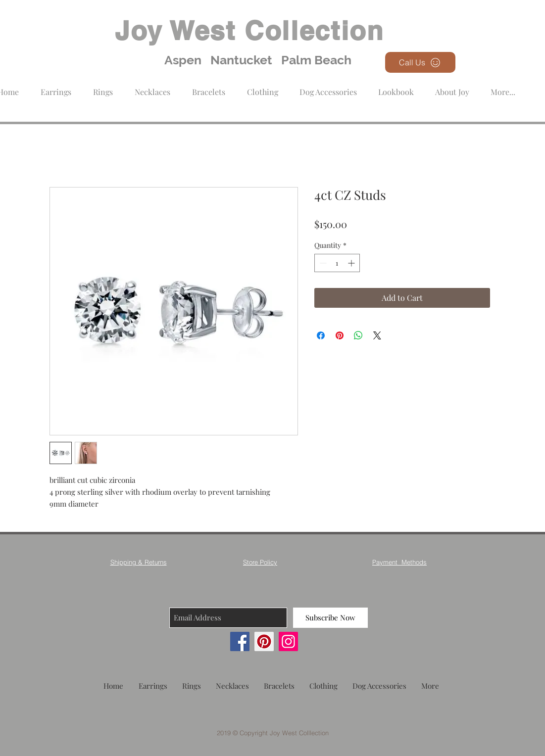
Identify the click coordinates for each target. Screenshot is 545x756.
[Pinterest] (264, 641)
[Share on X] (377, 335)
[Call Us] (420, 62)
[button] (263, 87)
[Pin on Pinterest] (340, 335)
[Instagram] (288, 641)
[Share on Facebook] (321, 335)
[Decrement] (322, 263)
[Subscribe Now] (330, 618)
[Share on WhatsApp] (358, 335)
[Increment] (352, 263)
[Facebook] (240, 641)
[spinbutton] (337, 263)
